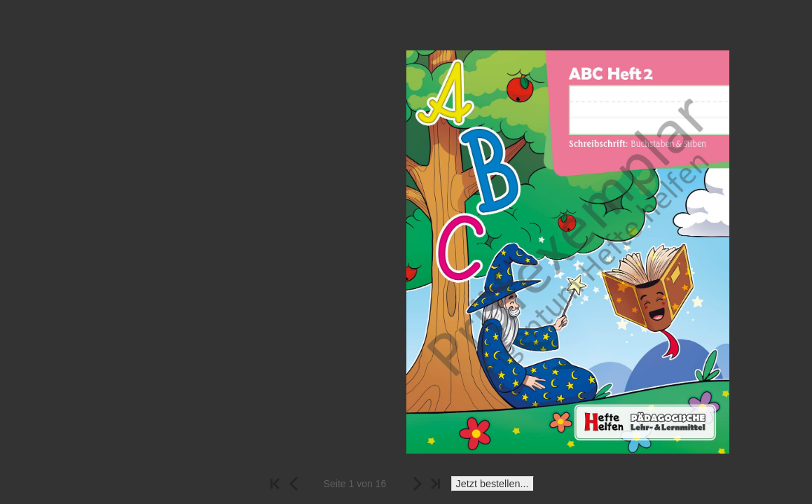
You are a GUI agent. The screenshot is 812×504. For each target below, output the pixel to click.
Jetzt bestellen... (493, 484)
